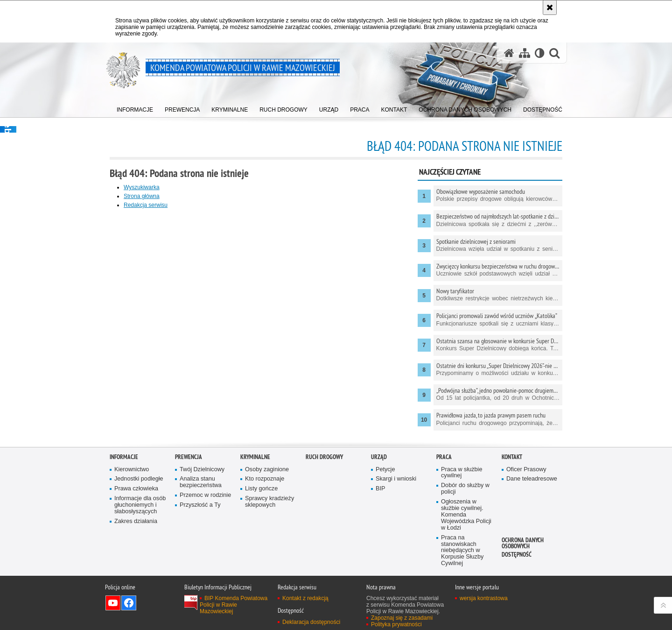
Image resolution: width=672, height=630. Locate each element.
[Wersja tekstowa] (540, 53)
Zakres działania (136, 521)
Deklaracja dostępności (311, 622)
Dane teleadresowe (532, 479)
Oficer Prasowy (526, 470)
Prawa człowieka (136, 489)
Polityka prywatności (396, 624)
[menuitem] (135, 108)
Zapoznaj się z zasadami (402, 618)
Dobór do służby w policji (465, 489)
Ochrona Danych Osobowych (523, 543)
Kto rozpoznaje (265, 479)
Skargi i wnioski (396, 479)
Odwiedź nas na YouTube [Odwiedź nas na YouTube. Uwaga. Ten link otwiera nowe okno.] (113, 603)
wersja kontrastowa (484, 598)
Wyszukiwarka (142, 187)
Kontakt (512, 457)
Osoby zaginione (267, 470)
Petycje (385, 470)
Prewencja (189, 457)
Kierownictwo (132, 470)
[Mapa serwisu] (525, 53)
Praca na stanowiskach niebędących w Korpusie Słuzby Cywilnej (462, 551)
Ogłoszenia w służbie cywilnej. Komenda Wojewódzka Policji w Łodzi (466, 515)
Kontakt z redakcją (305, 598)
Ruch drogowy (324, 457)
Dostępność (517, 555)
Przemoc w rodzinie (205, 495)
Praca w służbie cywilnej (462, 473)
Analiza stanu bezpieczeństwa (201, 482)
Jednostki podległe (139, 479)
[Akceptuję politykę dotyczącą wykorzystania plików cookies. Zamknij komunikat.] (550, 7)
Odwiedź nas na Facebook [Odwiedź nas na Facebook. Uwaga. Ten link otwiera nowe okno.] (129, 603)
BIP (380, 489)
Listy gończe (261, 489)
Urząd (379, 457)
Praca (444, 457)
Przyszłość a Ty (200, 505)
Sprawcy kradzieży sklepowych (269, 502)
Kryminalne (255, 457)
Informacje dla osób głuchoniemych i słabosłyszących (140, 505)
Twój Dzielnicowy (202, 470)
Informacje (124, 457)
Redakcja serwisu (146, 205)
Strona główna (142, 196)
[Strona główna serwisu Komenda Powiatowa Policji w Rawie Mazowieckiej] (509, 53)
